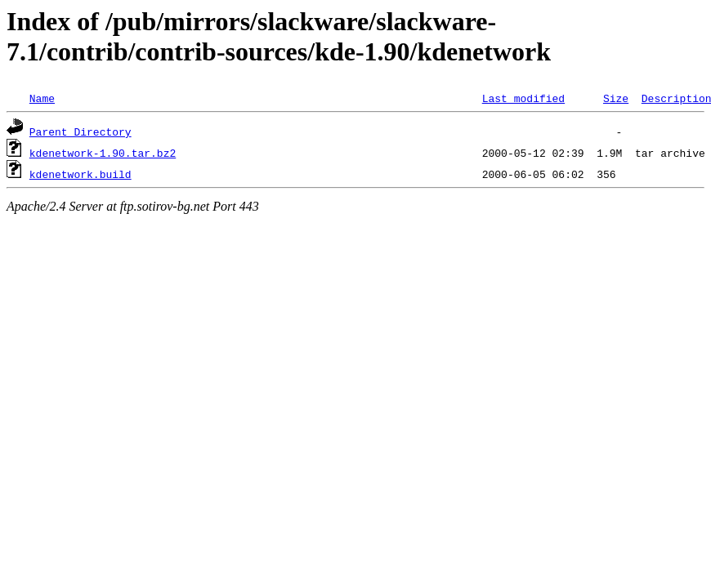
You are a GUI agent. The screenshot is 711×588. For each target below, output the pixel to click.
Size (616, 98)
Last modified (523, 98)
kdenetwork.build (80, 174)
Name (42, 98)
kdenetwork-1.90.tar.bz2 (103, 153)
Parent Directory (80, 131)
